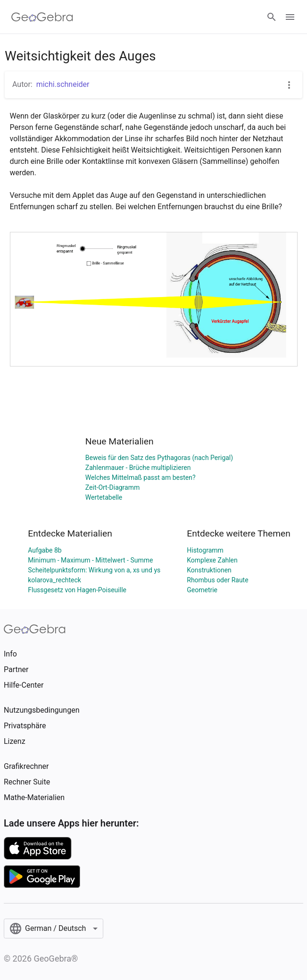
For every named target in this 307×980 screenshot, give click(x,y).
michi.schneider (63, 84)
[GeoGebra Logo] (42, 17)
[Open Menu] (290, 17)
